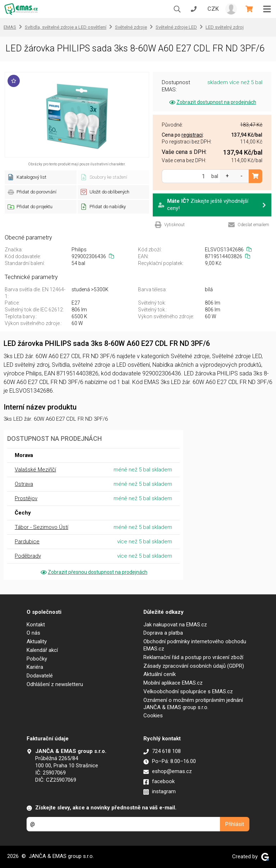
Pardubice (27, 542)
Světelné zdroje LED (176, 27)
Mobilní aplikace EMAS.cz (173, 683)
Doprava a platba (163, 633)
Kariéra (35, 667)
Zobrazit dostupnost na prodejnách (212, 102)
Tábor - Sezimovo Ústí (42, 527)
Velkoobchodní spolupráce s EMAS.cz (188, 691)
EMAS (10, 27)
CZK (213, 9)
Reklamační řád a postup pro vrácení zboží (193, 657)
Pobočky (37, 659)
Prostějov (26, 498)
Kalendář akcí (42, 650)
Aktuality (37, 641)
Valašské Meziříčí (35, 470)
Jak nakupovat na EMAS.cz (175, 625)
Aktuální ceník (160, 674)
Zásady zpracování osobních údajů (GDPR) (194, 666)
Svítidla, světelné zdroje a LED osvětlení (66, 27)
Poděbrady (28, 556)
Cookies (153, 716)
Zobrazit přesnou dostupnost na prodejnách (93, 572)
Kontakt (36, 625)
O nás (33, 633)
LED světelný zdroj (225, 27)
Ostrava (24, 484)
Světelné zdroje (131, 27)
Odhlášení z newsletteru (55, 684)
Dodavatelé (40, 676)
